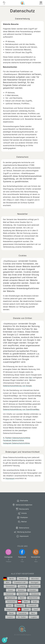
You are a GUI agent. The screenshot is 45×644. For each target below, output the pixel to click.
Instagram (8, 553)
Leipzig (23, 586)
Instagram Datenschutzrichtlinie (16, 443)
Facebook (22, 553)
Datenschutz (22, 528)
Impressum (10, 478)
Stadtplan (22, 518)
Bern (33, 613)
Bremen (21, 590)
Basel (11, 613)
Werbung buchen (22, 532)
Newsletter (36, 553)
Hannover (10, 594)
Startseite (22, 501)
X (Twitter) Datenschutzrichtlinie (17, 438)
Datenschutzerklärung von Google (17, 386)
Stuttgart (35, 582)
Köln (8, 582)
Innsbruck (32, 606)
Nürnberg (22, 594)
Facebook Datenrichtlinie (13, 440)
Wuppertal (11, 598)
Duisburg (35, 594)
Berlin (12, 579)
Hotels (22, 513)
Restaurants (22, 509)
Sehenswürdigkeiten (22, 505)
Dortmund (34, 586)
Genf (36, 609)
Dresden (33, 590)
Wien (26, 602)
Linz (10, 606)
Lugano (34, 617)
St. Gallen (22, 617)
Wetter (22, 522)
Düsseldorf (10, 586)
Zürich (26, 609)
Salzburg (20, 606)
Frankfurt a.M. (20, 582)
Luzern (10, 617)
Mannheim (33, 598)
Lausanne (22, 613)
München (35, 579)
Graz (35, 602)
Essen (11, 590)
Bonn (22, 598)
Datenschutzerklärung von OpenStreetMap (21, 409)
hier (30, 377)
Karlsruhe (11, 602)
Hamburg (23, 579)
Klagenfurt (11, 609)
